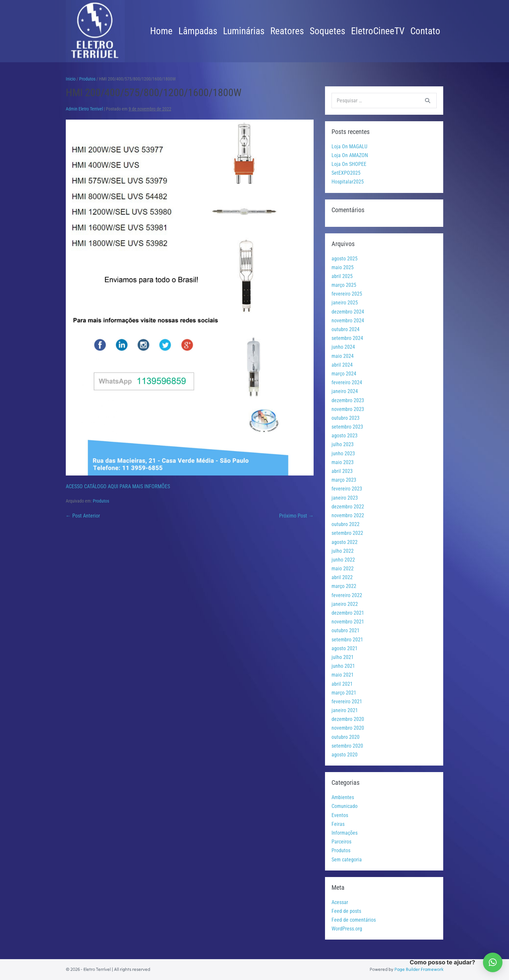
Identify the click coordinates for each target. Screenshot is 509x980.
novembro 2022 (348, 515)
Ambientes (343, 797)
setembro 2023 (347, 427)
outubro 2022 (346, 524)
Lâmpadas (198, 31)
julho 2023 (343, 444)
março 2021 (344, 693)
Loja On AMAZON (350, 155)
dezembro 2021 (348, 613)
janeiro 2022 (345, 604)
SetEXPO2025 (346, 173)
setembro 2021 (347, 640)
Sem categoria (347, 860)
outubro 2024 (346, 329)
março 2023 (344, 480)
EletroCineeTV (378, 31)
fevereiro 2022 (347, 595)
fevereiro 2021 (347, 702)
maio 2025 (343, 267)
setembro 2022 (347, 533)
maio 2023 (343, 462)
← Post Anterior (83, 516)
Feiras (338, 824)
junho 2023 (343, 453)
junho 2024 (343, 347)
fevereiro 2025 (347, 294)
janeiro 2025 (345, 303)
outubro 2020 (346, 737)
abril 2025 (342, 276)
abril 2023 (342, 471)
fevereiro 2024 (347, 382)
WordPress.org (347, 929)
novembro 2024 (348, 321)
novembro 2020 (348, 728)
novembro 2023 (348, 409)
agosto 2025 (345, 259)
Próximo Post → (296, 516)
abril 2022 (342, 577)
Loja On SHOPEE (349, 164)
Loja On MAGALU (349, 146)
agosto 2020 (345, 755)
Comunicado (345, 806)
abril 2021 (342, 684)
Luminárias (244, 31)
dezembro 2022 (348, 507)
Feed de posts (346, 911)
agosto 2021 (345, 648)
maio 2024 (343, 356)
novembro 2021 (348, 622)
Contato (425, 31)
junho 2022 (343, 560)
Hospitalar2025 (348, 182)
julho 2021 (343, 657)
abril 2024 (342, 365)
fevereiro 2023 (347, 489)
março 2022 (344, 586)
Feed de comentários (354, 920)
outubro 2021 (346, 630)
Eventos (340, 815)
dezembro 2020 (348, 719)
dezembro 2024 (348, 312)
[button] (493, 962)
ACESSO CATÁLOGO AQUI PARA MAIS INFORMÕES (118, 486)
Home (161, 31)
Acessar (340, 902)
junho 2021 (343, 666)
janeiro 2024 (345, 391)
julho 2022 (343, 551)
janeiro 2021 (345, 710)
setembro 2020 (347, 746)
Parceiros (341, 842)
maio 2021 (343, 675)
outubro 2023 (346, 418)
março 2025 (344, 285)
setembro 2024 (347, 338)
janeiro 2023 (345, 498)
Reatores (287, 31)
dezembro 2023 (348, 400)
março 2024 (344, 374)
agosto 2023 (345, 436)
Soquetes (327, 31)
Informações (345, 833)
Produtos (101, 501)
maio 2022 (343, 569)
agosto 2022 (345, 542)
